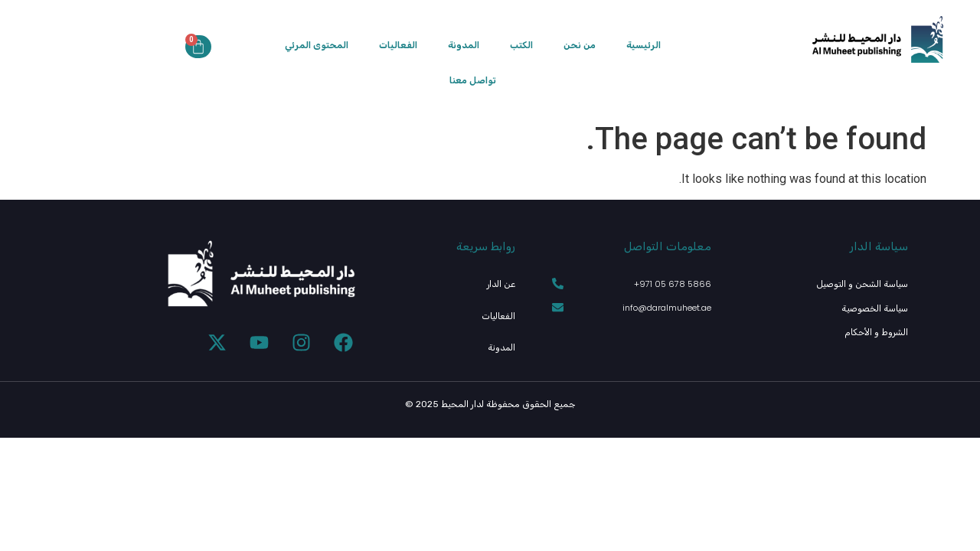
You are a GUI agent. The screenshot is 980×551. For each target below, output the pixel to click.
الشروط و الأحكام (878, 330)
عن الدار (502, 284)
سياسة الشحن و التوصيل (865, 284)
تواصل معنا (473, 80)
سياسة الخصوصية (877, 307)
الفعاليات (398, 45)
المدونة (464, 45)
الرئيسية (644, 45)
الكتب (521, 45)
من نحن (580, 45)
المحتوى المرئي (317, 45)
